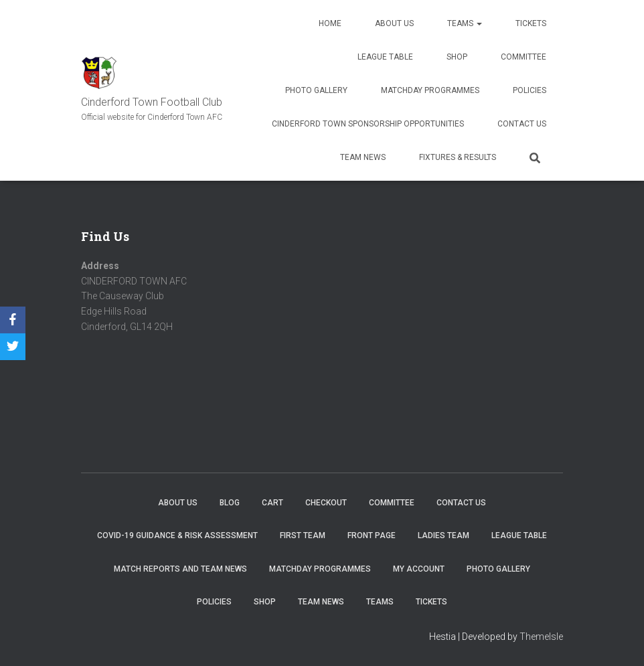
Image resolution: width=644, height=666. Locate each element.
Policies (530, 90)
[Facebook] (13, 320)
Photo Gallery (316, 90)
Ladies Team (444, 535)
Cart (272, 503)
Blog (230, 503)
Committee (524, 57)
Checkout (326, 503)
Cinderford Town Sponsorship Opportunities (368, 124)
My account (419, 569)
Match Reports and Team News (180, 569)
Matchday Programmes (430, 90)
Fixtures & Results (458, 157)
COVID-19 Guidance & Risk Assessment (177, 535)
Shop (457, 57)
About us (394, 23)
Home (330, 23)
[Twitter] (13, 347)
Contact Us (522, 124)
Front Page (372, 535)
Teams (465, 23)
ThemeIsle (541, 637)
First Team (303, 535)
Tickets (531, 23)
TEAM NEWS (363, 157)
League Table (385, 57)
